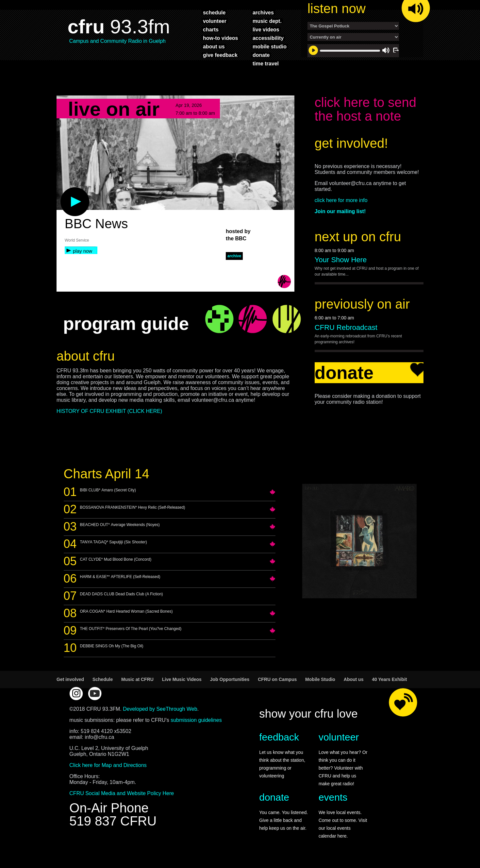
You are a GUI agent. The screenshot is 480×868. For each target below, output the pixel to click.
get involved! (351, 143)
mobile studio (270, 46)
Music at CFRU (137, 679)
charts (211, 29)
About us (354, 679)
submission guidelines (196, 720)
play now (83, 251)
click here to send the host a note (365, 109)
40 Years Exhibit (389, 679)
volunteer (215, 21)
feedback (279, 737)
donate (261, 55)
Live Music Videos (182, 679)
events (333, 797)
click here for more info (341, 200)
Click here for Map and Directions (108, 765)
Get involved (70, 679)
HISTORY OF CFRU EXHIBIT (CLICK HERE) (109, 411)
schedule (214, 12)
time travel (266, 63)
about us (214, 46)
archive (234, 256)
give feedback (220, 55)
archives (263, 12)
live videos (266, 29)
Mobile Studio (320, 679)
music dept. (267, 21)
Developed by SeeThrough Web (160, 709)
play (64, 191)
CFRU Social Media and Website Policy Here (122, 793)
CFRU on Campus (277, 679)
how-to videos (221, 38)
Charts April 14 (107, 474)
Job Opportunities (230, 679)
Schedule (103, 679)
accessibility (268, 38)
